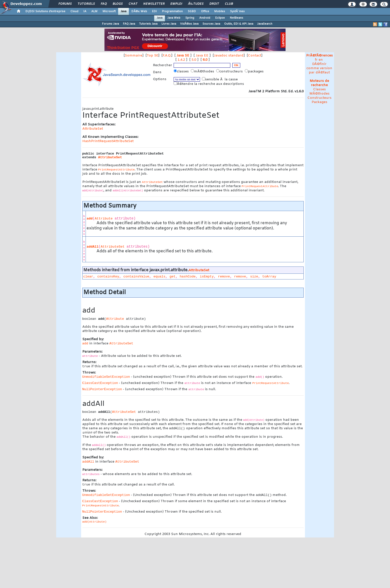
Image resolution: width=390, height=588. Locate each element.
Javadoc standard (229, 56)
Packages (319, 102)
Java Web (174, 18)
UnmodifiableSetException (106, 377)
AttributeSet (93, 129)
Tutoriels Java (148, 24)
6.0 (205, 60)
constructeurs (230, 71)
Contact (255, 56)
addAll (93, 247)
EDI (154, 11)
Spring (190, 18)
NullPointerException (102, 390)
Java (123, 11)
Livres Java (169, 24)
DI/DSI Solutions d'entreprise (45, 11)
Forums (65, 4)
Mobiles (220, 11)
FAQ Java (129, 24)
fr (316, 60)
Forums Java (110, 24)
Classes (319, 89)
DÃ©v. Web (139, 11)
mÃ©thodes (203, 71)
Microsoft (109, 11)
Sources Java (211, 24)
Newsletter (154, 4)
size (254, 277)
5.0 (194, 60)
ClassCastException (100, 384)
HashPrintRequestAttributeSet (108, 141)
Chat (133, 4)
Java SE (183, 56)
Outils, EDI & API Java (239, 24)
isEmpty (207, 277)
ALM (94, 11)
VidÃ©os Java (189, 24)
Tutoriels (86, 4)
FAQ (104, 4)
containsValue (136, 277)
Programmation (172, 11)
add (90, 219)
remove (224, 277)
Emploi (176, 4)
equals (159, 277)
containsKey (108, 277)
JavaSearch (265, 24)
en (321, 60)
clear (88, 277)
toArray (269, 277)
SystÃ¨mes (237, 11)
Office (205, 11)
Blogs (118, 4)
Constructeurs (319, 98)
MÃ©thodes (319, 94)
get (173, 277)
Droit (214, 4)
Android (205, 18)
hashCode (188, 277)
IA (85, 11)
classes (182, 71)
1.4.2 (181, 60)
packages (255, 71)
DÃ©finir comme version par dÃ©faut (319, 68)
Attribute (104, 219)
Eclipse (220, 18)
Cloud (74, 11)
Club (229, 4)
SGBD (192, 11)
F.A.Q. (167, 56)
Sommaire (134, 56)
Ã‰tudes (196, 4)
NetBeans (237, 18)
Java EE (202, 56)
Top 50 (152, 56)
